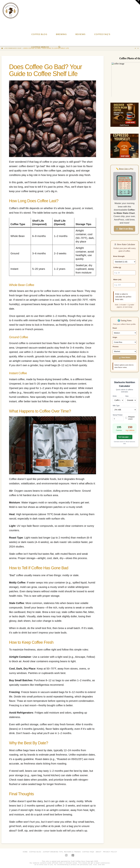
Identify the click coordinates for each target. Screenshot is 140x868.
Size (127, 396)
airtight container (39, 300)
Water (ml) (117, 280)
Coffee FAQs (88, 852)
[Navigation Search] (59, 40)
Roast (115, 328)
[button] (138, 2)
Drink (115, 396)
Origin (115, 337)
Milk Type (116, 406)
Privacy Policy (110, 852)
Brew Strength (119, 256)
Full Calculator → (125, 437)
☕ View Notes (125, 357)
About (99, 852)
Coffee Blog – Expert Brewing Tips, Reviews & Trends (55, 852)
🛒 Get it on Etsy (125, 229)
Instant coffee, (17, 379)
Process (116, 347)
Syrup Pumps (118, 415)
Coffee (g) (117, 267)
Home (25, 852)
